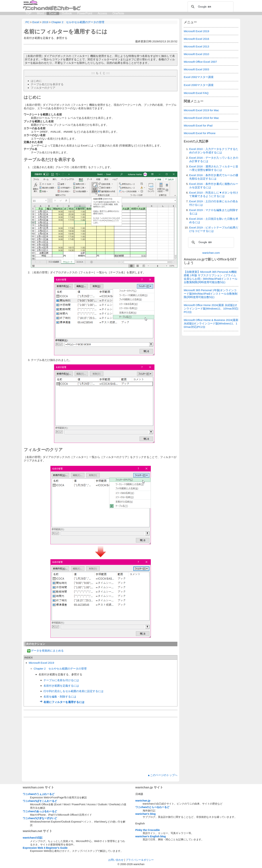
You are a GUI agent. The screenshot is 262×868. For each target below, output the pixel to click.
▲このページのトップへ (162, 775)
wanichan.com (211, 253)
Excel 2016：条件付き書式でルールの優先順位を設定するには (214, 177)
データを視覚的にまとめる (47, 651)
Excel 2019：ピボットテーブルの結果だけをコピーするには (214, 229)
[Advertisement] (101, 745)
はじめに (36, 81)
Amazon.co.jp (194, 259)
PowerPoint (85, 13)
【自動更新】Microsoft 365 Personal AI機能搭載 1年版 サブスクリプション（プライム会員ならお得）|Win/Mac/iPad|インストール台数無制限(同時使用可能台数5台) (211, 277)
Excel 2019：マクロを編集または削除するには (214, 212)
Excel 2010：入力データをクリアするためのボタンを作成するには (214, 151)
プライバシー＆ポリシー (140, 860)
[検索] (210, 7)
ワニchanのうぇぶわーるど (39, 794)
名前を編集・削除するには (60, 697)
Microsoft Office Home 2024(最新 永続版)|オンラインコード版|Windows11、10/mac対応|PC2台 (211, 309)
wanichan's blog (145, 814)
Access (102, 13)
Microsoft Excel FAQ (196, 93)
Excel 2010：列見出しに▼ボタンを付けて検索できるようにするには (214, 194)
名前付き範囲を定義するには (61, 686)
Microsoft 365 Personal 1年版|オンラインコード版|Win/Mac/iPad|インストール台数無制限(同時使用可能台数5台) (211, 294)
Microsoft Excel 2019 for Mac (201, 110)
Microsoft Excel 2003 (196, 69)
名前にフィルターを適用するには (65, 32)
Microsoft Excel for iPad (198, 125)
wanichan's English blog (151, 836)
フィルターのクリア (43, 88)
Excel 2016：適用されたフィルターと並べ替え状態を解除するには (214, 168)
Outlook (67, 13)
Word (40, 13)
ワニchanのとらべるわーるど (152, 807)
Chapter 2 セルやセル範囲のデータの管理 (60, 669)
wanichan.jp (143, 801)
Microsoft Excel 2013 (196, 46)
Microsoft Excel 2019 (41, 663)
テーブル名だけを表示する (47, 84)
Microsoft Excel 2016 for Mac (201, 118)
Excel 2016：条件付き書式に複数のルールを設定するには (214, 186)
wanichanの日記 (33, 838)
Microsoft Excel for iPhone (200, 133)
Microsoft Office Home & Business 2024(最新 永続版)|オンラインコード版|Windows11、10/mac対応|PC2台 (211, 323)
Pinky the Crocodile (148, 830)
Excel (53, 13)
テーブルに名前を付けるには (61, 680)
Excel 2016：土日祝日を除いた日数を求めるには (214, 220)
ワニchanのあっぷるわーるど (40, 811)
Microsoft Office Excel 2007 (200, 62)
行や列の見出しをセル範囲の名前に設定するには (74, 691)
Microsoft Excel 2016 (196, 39)
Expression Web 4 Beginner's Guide (45, 848)
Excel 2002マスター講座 (199, 77)
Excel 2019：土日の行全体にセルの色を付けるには (214, 203)
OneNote (118, 13)
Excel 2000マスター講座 (199, 85)
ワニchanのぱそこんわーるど (40, 801)
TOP (28, 13)
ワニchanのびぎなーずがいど (40, 818)
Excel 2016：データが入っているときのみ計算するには (214, 159)
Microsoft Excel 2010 (196, 54)
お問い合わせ (116, 860)
